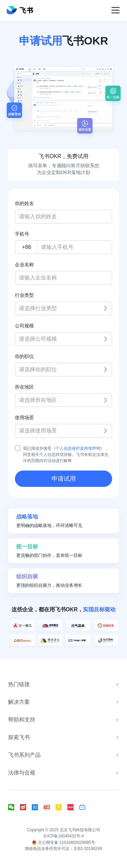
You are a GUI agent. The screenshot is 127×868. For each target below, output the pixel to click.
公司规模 (24, 326)
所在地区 (24, 387)
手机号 (22, 234)
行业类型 (24, 295)
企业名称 (24, 265)
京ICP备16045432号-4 (63, 836)
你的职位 (24, 356)
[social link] (14, 807)
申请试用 (64, 479)
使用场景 (24, 418)
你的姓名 (24, 203)
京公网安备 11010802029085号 (63, 843)
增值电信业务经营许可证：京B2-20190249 (63, 849)
